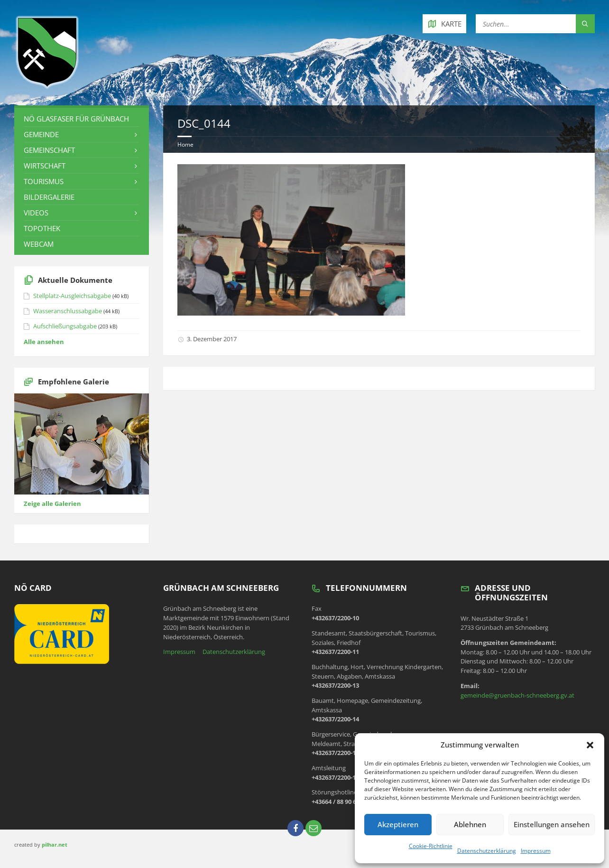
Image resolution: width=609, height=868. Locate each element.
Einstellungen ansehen (552, 824)
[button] (590, 745)
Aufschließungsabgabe (65, 326)
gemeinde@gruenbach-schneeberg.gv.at (517, 695)
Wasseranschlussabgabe (68, 311)
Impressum (536, 851)
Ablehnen (470, 824)
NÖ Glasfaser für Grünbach (76, 119)
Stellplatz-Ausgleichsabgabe (72, 296)
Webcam (39, 244)
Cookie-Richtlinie (431, 846)
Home (185, 145)
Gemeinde (41, 134)
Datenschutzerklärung (487, 851)
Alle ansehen (44, 342)
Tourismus (44, 181)
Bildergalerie (49, 197)
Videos (36, 213)
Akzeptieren (398, 824)
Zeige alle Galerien (52, 504)
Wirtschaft (45, 166)
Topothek (42, 228)
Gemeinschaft (49, 150)
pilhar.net (55, 845)
